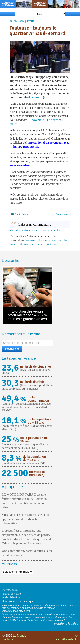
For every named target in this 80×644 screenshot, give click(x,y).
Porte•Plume (10, 590)
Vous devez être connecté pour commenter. (35, 230)
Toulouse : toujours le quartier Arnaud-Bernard (37, 31)
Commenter (62, 214)
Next (46, 292)
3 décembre (36, 97)
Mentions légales (66, 624)
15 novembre (36, 120)
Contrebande (22, 214)
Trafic (30, 21)
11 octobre (52, 120)
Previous (9, 292)
